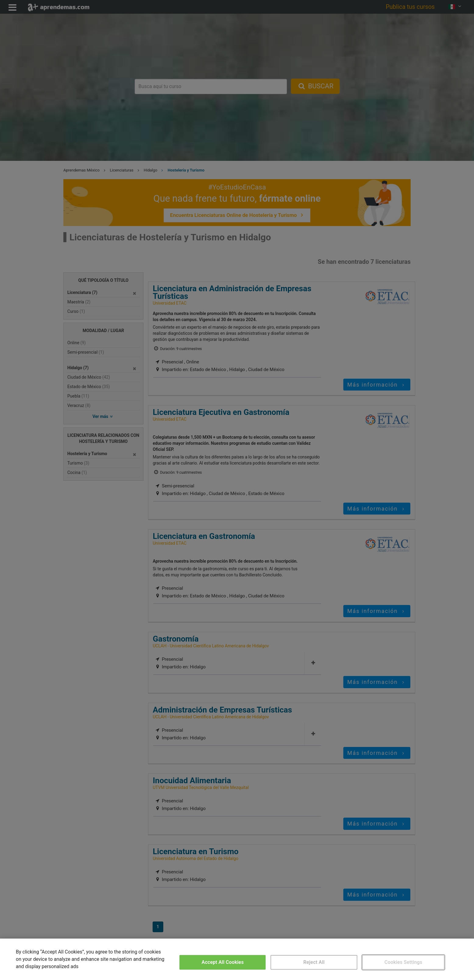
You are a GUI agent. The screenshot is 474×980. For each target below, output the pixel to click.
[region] (237, 959)
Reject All (314, 962)
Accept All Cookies (223, 962)
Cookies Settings (403, 962)
